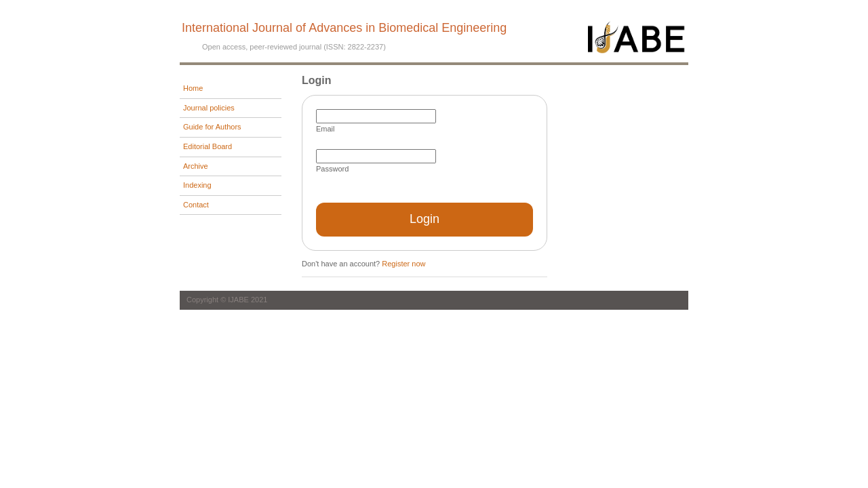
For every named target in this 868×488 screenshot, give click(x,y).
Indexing (197, 185)
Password (332, 169)
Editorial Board (208, 146)
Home (193, 88)
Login (425, 219)
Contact (196, 205)
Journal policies (209, 108)
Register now (403, 264)
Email (325, 129)
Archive (196, 166)
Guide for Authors (212, 127)
